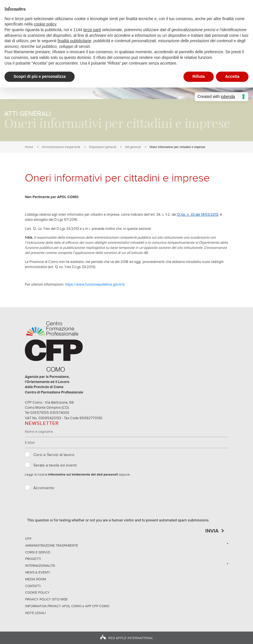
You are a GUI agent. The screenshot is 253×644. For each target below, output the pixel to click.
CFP (28, 539)
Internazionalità (40, 566)
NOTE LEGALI (35, 613)
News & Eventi (37, 573)
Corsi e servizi (38, 553)
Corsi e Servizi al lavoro (54, 455)
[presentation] (70, 506)
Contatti (33, 586)
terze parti (92, 30)
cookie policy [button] (45, 24)
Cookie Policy (37, 593)
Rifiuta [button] (199, 76)
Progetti (33, 559)
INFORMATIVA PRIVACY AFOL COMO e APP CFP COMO (67, 606)
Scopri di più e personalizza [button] (40, 76)
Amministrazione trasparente (61, 147)
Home (29, 147)
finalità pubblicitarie (74, 41)
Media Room (36, 579)
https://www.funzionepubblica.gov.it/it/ (95, 285)
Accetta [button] (232, 76)
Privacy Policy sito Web (46, 600)
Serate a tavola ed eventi (55, 465)
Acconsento (44, 488)
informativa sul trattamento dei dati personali (83, 475)
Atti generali (133, 147)
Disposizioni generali (103, 147)
